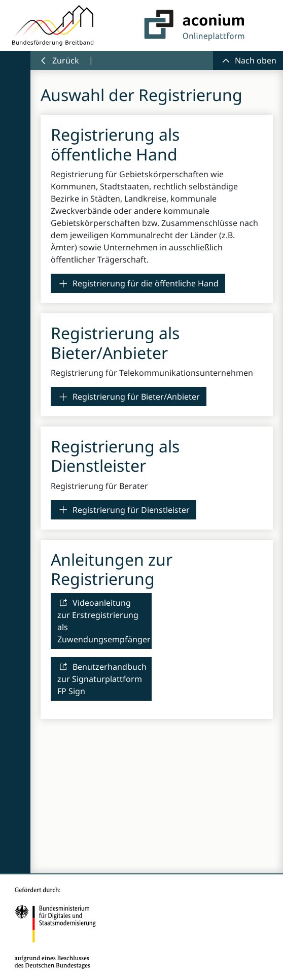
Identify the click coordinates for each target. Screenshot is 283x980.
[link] (138, 283)
